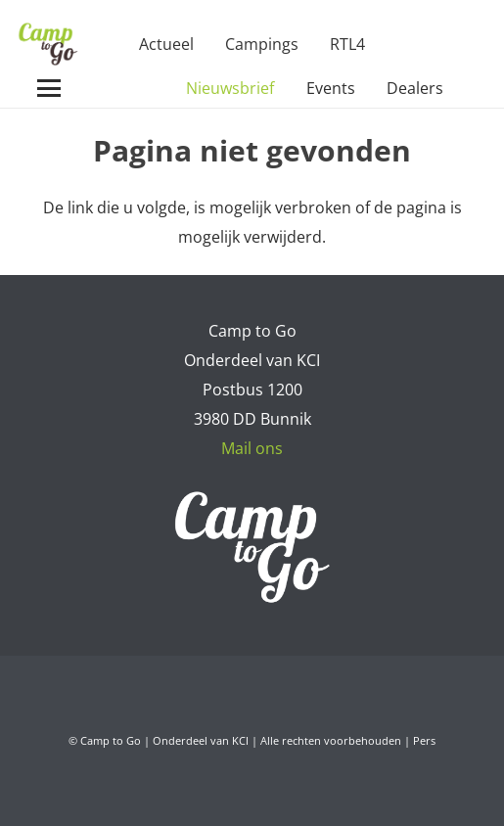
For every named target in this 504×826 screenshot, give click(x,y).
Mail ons (252, 448)
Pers (424, 740)
